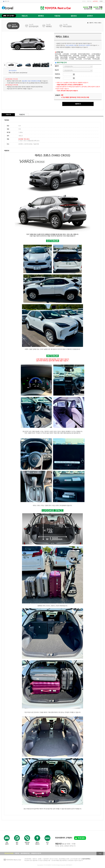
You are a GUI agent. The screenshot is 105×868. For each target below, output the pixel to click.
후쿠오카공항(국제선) (84, 54)
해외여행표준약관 (25, 853)
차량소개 (25, 16)
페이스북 (7, 1)
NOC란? (48, 843)
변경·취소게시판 (27, 843)
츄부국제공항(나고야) (65, 56)
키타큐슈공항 (96, 59)
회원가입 (89, 1)
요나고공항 (91, 56)
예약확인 (41, 16)
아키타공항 (84, 56)
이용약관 (17, 853)
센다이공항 (76, 56)
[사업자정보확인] (86, 859)
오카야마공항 (73, 57)
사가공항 (72, 59)
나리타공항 (66, 54)
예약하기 (78, 104)
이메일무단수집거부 (36, 853)
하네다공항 (58, 54)
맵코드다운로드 (37, 843)
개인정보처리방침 (9, 853)
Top (100, 854)
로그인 (84, 1)
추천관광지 (7, 843)
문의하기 (90, 16)
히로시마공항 (64, 57)
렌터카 (91, 23)
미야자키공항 (64, 59)
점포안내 (74, 16)
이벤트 (101, 1)
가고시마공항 (91, 57)
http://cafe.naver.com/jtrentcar (18, 73)
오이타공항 (79, 59)
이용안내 (57, 16)
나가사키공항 (87, 59)
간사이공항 (73, 54)
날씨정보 (17, 843)
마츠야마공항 (82, 57)
